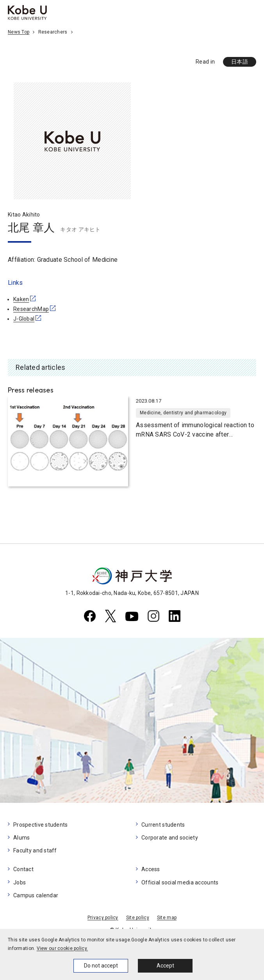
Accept (165, 966)
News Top (19, 32)
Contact (23, 869)
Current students (163, 825)
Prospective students (41, 825)
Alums (21, 838)
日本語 (240, 62)
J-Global (24, 319)
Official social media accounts (180, 882)
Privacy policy (103, 918)
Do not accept (101, 966)
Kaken (21, 299)
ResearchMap (31, 309)
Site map (167, 918)
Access (151, 869)
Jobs (20, 882)
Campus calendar (36, 895)
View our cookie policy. (62, 948)
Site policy (138, 918)
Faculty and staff (35, 850)
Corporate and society (170, 838)
